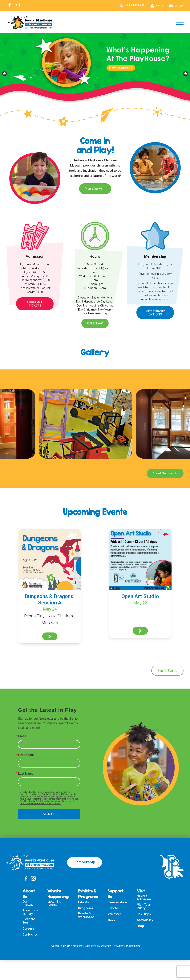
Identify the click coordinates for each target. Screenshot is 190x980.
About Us (29, 894)
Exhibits (83, 902)
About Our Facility (165, 473)
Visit (141, 891)
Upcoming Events (55, 903)
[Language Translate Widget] (137, 5)
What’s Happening (58, 894)
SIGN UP (49, 814)
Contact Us (30, 935)
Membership (85, 862)
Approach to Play (30, 912)
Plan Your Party (144, 906)
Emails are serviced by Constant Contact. (40, 803)
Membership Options (155, 313)
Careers (176, 6)
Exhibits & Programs (88, 894)
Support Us (116, 894)
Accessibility (145, 920)
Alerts (157, 6)
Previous (5, 74)
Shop (111, 920)
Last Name (26, 774)
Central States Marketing (121, 946)
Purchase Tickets (35, 304)
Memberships (117, 902)
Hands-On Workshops (86, 915)
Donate (113, 908)
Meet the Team (29, 921)
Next (185, 74)
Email (22, 736)
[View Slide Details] (95, 75)
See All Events (167, 671)
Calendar (95, 323)
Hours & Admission (144, 898)
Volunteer (115, 914)
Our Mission (28, 903)
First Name (26, 755)
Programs (86, 908)
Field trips (144, 914)
